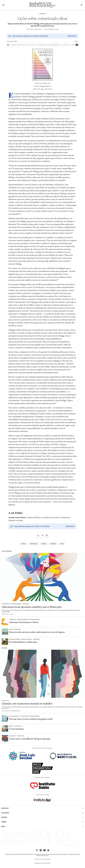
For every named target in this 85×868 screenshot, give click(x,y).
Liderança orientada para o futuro (24, 622)
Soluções (5, 813)
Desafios (5, 808)
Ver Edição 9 (72, 36)
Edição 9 (44, 544)
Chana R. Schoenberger (12, 711)
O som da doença (17, 729)
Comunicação (34, 544)
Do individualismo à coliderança (23, 642)
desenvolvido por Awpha (42, 863)
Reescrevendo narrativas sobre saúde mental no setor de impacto (37, 632)
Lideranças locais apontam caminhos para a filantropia (32, 607)
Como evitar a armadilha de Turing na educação (30, 739)
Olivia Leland (9, 614)
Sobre (4, 822)
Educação (12, 736)
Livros (62, 544)
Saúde (11, 629)
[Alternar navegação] (3, 5)
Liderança (42, 14)
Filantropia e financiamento (12, 604)
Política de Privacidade (43, 859)
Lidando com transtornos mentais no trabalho (27, 704)
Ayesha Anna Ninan (35, 29)
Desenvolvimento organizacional (28, 619)
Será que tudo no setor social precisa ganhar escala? (31, 719)
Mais (3, 827)
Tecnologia (18, 726)
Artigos (24, 544)
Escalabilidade (14, 716)
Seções (4, 817)
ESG (8, 701)
